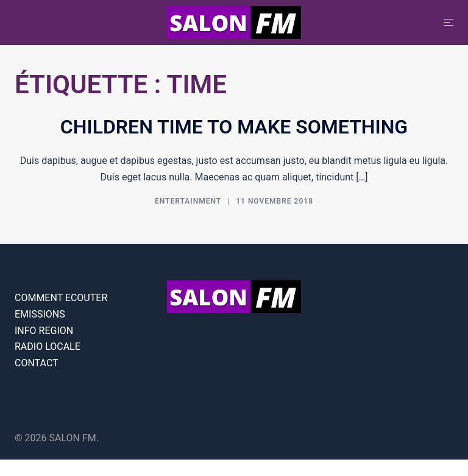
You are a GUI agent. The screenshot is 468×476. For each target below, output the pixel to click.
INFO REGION (44, 331)
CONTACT (37, 363)
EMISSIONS (40, 314)
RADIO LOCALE (48, 346)
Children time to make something (234, 127)
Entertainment (188, 201)
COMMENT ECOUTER (61, 298)
